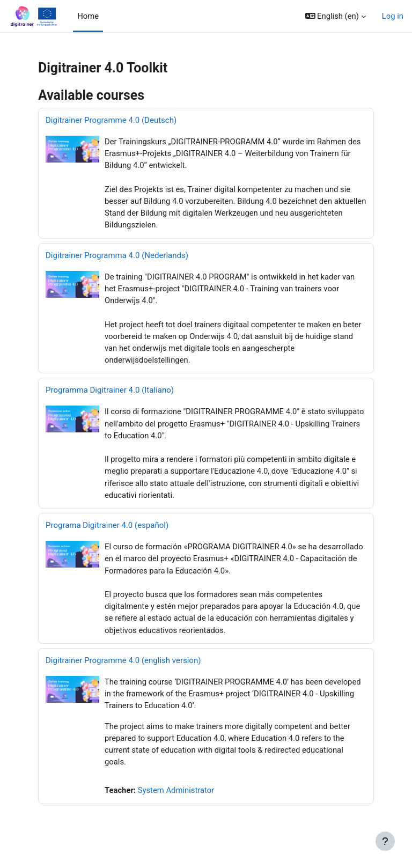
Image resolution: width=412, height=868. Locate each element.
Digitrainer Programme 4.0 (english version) (123, 660)
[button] (336, 16)
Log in (393, 16)
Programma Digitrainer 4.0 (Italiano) (110, 390)
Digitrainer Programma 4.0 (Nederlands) (117, 255)
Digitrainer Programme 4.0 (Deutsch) (111, 120)
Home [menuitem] (88, 16)
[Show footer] (385, 841)
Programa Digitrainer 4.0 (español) (107, 525)
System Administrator (176, 790)
